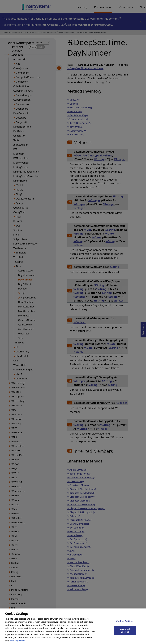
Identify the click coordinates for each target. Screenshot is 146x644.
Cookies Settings (125, 624)
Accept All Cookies (125, 634)
